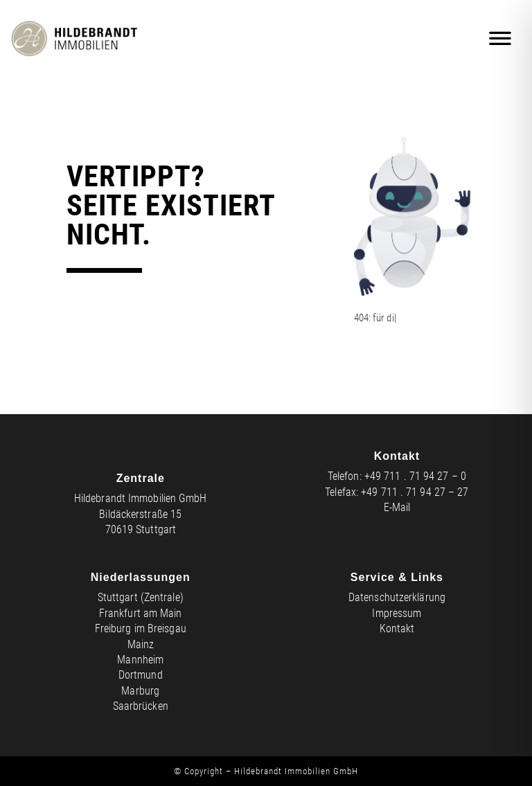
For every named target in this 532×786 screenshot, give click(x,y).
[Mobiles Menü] (501, 39)
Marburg (140, 691)
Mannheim (140, 660)
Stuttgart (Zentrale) (141, 597)
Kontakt (397, 628)
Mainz (141, 644)
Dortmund (141, 675)
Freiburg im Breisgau (141, 628)
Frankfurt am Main (141, 613)
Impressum (397, 613)
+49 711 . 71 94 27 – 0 (415, 476)
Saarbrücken (141, 706)
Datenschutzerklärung (397, 597)
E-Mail (397, 507)
